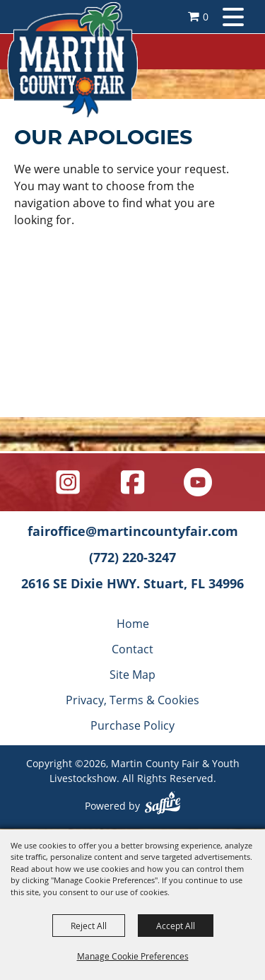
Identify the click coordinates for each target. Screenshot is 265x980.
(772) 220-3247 (132, 557)
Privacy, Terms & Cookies (132, 700)
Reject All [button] (89, 926)
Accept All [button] (176, 926)
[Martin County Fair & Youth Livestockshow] (72, 60)
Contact (132, 649)
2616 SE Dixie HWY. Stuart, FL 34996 (132, 583)
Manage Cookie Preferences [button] (133, 956)
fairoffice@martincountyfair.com (133, 531)
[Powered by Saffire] (163, 805)
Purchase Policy (132, 725)
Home (133, 623)
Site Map (132, 674)
